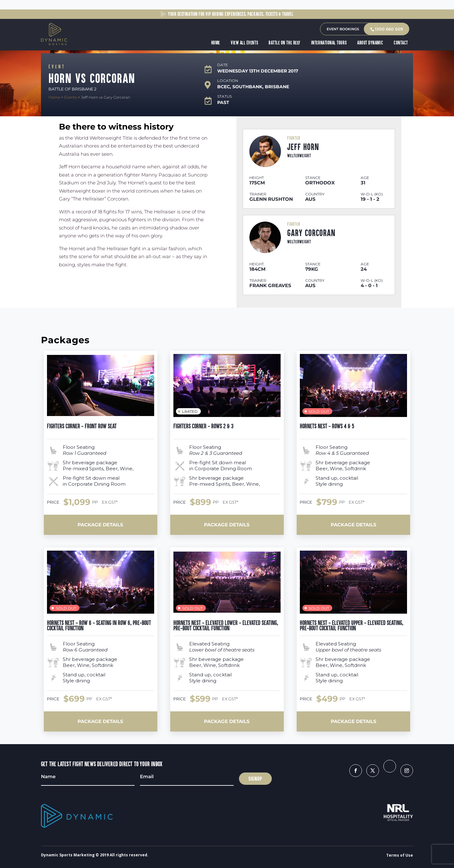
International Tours (329, 43)
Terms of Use (400, 855)
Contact (401, 43)
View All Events (245, 43)
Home (216, 43)
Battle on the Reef (285, 43)
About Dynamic (370, 43)
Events (71, 97)
